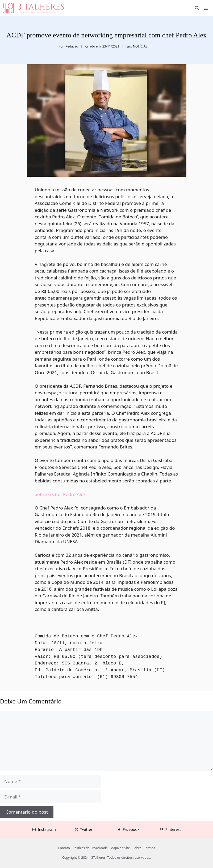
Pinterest (173, 829)
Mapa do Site (120, 848)
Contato (64, 848)
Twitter (86, 829)
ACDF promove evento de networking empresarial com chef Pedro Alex (106, 35)
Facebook (131, 829)
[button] (197, 8)
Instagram (47, 829)
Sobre (137, 848)
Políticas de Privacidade (90, 848)
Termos (149, 848)
